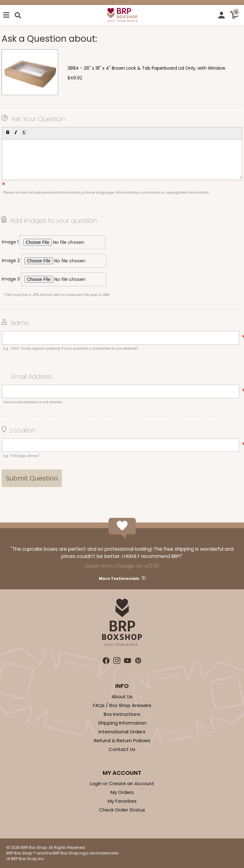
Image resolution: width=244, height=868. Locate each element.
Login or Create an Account (122, 783)
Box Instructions (122, 714)
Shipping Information (122, 723)
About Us (122, 697)
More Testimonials (119, 579)
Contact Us (122, 749)
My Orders (122, 792)
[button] (8, 132)
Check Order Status (122, 810)
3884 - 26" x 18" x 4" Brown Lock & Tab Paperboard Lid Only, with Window (146, 68)
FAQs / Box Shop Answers (122, 705)
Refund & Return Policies (122, 740)
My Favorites (122, 801)
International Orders (122, 732)
